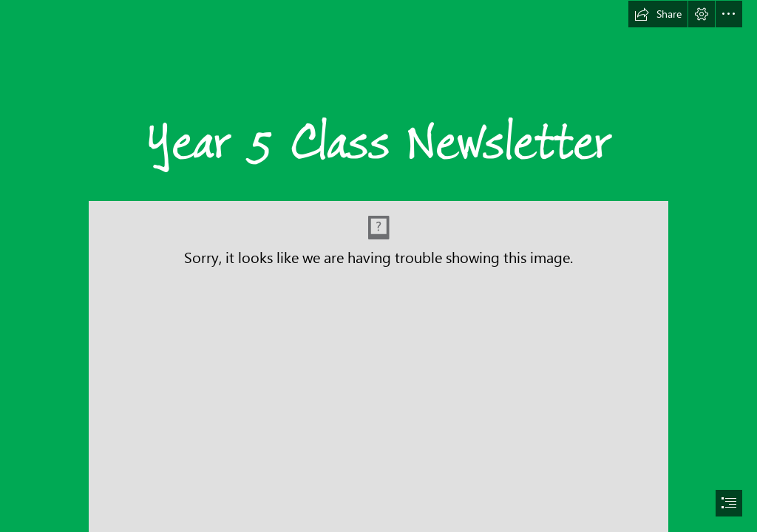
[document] (378, 266)
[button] (658, 14)
